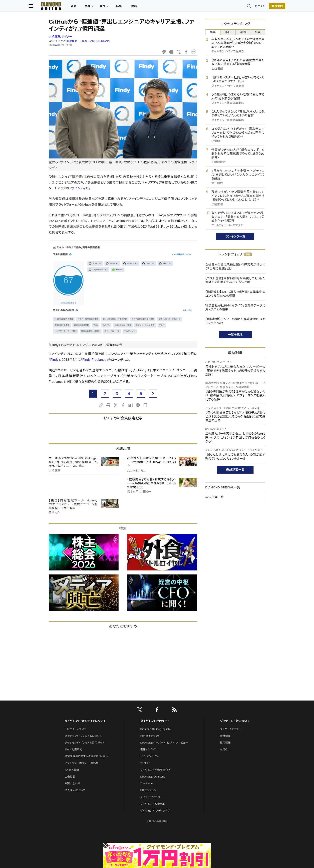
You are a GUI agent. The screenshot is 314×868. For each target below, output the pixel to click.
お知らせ (225, 749)
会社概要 (225, 736)
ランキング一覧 (235, 236)
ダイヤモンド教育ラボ (153, 804)
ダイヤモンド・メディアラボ (155, 811)
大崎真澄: (60, 37)
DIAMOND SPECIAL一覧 (223, 487)
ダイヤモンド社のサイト (155, 721)
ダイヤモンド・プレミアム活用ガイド (84, 743)
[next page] (153, 394)
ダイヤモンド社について (235, 721)
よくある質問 (72, 770)
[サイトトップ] (67, 7)
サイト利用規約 (73, 749)
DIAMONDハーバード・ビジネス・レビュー (164, 743)
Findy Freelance (94, 360)
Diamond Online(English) (156, 729)
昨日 (228, 32)
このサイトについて (75, 729)
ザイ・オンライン (149, 756)
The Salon (147, 783)
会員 (258, 32)
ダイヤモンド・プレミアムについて (83, 736)
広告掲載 (70, 777)
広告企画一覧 (214, 497)
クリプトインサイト (151, 797)
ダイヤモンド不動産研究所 (155, 770)
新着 (94, 7)
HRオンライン (148, 790)
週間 (243, 32)
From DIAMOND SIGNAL (96, 41)
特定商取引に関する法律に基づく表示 (86, 756)
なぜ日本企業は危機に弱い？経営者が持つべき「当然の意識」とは (235, 267)
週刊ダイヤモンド (150, 736)
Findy (54, 360)
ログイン (240, 7)
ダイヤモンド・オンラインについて (85, 721)
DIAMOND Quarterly (153, 777)
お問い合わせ (72, 783)
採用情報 (225, 743)
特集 (139, 7)
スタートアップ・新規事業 (63, 41)
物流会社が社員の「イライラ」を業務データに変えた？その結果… (235, 307)
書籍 (154, 7)
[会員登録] (257, 7)
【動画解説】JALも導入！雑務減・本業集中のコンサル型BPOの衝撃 (235, 294)
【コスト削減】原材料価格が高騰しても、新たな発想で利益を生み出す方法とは (235, 280)
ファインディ (77, 188)
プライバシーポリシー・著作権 (82, 763)
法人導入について (75, 790)
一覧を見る (235, 335)
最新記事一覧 (235, 470)
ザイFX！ (145, 763)
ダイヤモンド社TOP (231, 729)
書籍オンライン (149, 749)
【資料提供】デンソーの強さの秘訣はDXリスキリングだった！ (235, 321)
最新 (213, 32)
